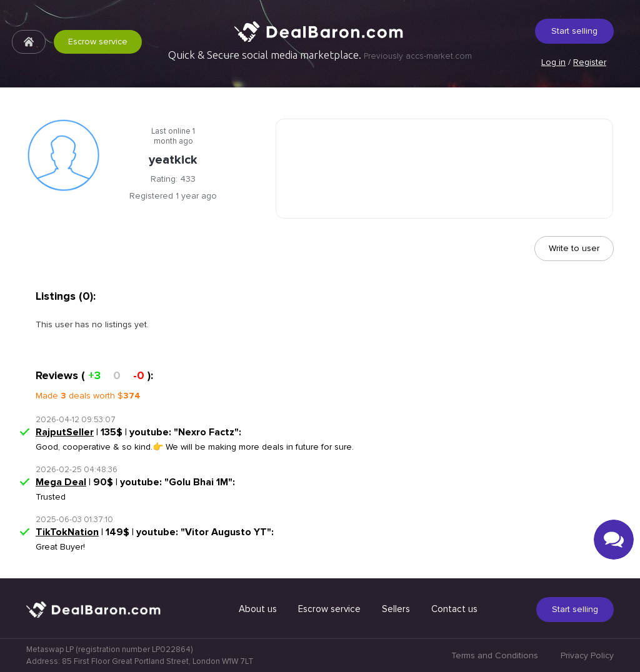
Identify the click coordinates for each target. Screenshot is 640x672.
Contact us (454, 609)
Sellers (396, 609)
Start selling (574, 31)
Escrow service (98, 42)
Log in (553, 62)
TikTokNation (67, 532)
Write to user (574, 248)
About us (258, 609)
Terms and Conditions (495, 655)
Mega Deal (61, 482)
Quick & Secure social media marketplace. (320, 55)
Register (590, 62)
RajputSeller (65, 432)
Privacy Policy (587, 655)
